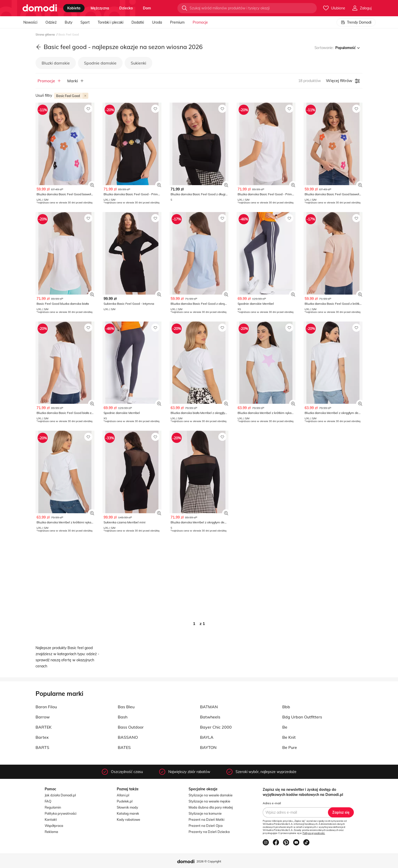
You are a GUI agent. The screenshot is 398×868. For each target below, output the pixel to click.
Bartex (42, 737)
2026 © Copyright (209, 861)
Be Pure (290, 747)
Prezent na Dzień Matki (206, 819)
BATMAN (209, 707)
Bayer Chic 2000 (216, 727)
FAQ (48, 801)
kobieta (74, 8)
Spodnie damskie (100, 63)
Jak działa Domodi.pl (60, 795)
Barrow (43, 717)
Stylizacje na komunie (205, 813)
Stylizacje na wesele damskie (211, 795)
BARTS (42, 747)
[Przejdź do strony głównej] (40, 8)
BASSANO (128, 737)
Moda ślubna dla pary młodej (211, 807)
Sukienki (138, 63)
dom (147, 8)
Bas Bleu (126, 707)
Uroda (157, 22)
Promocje (200, 22)
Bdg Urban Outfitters (302, 717)
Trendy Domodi (356, 22)
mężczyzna (100, 8)
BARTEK (44, 727)
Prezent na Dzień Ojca (206, 826)
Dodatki (138, 22)
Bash (123, 717)
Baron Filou (46, 707)
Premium (177, 22)
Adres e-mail (272, 803)
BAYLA (207, 737)
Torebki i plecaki (111, 22)
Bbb (286, 707)
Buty (69, 22)
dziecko (126, 8)
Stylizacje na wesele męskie (209, 801)
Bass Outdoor (131, 727)
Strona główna (46, 35)
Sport (85, 22)
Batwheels (210, 717)
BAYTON (208, 747)
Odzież (51, 22)
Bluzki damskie (56, 63)
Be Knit (289, 737)
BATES (124, 747)
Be (285, 727)
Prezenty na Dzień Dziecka (209, 832)
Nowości (30, 22)
